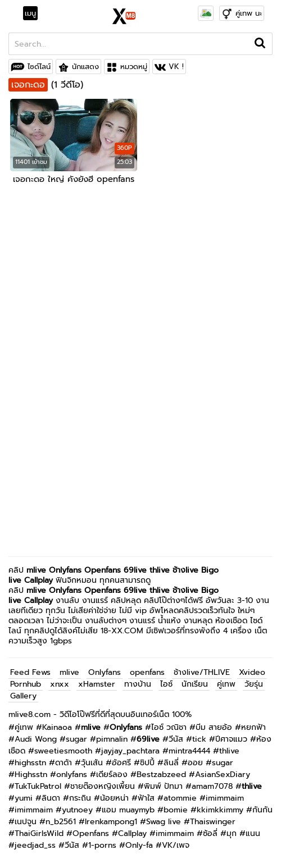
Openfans (103, 570)
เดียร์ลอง (112, 775)
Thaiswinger (213, 822)
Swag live (164, 822)
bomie (176, 810)
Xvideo (252, 672)
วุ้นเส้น (92, 763)
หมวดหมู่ (134, 67)
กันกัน (262, 810)
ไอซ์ (166, 684)
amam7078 (212, 786)
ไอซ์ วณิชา (169, 727)
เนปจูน (26, 822)
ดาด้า (64, 763)
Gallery (23, 696)
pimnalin (112, 739)
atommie (180, 798)
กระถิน (80, 798)
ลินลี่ (171, 763)
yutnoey (77, 810)
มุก (232, 833)
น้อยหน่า (114, 798)
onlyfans (72, 775)
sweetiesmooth (63, 751)
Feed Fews (30, 672)
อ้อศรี (121, 763)
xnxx (60, 684)
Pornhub (26, 684)
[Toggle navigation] (34, 13)
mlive (36, 570)
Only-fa (139, 845)
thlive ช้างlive (174, 570)
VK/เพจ (176, 845)
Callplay (38, 580)
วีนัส (176, 739)
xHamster (97, 684)
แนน (253, 833)
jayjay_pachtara (130, 751)
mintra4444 (189, 751)
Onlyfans (65, 570)
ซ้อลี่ (210, 833)
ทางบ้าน (138, 684)
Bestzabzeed (161, 775)
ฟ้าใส (146, 798)
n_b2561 (61, 822)
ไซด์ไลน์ (39, 67)
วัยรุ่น (254, 684)
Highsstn (31, 775)
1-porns (102, 845)
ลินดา (51, 798)
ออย (195, 763)
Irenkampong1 (111, 822)
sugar (76, 739)
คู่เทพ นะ (249, 13)
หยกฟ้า (253, 727)
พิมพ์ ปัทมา (163, 786)
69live (135, 570)
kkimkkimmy (220, 810)
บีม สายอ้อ (214, 727)
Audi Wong (36, 739)
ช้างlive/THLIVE (202, 672)
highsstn (30, 763)
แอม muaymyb (128, 810)
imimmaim (225, 798)
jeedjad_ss (35, 845)
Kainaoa (57, 727)
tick (199, 739)
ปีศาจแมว (231, 739)
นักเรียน (195, 684)
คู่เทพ (226, 684)
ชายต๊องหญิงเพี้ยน (103, 786)
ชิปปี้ (147, 763)
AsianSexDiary (223, 775)
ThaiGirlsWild (39, 833)
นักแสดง (85, 67)
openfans (147, 672)
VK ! (176, 67)
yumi (24, 798)
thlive (229, 751)
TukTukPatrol (38, 786)
